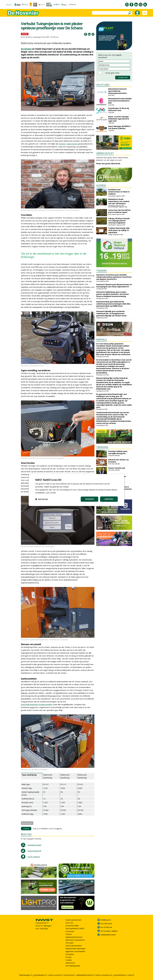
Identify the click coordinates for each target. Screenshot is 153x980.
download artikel (34, 845)
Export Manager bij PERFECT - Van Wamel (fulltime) (120, 127)
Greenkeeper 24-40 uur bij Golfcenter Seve (119, 109)
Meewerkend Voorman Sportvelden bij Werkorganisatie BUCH (117, 91)
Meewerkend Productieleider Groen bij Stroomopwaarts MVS (120, 101)
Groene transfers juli (117, 468)
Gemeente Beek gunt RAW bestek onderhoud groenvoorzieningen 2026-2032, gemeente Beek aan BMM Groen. (113, 304)
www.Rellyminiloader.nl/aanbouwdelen (37, 704)
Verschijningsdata (73, 966)
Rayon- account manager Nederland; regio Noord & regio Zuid (118, 119)
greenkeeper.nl (40, 975)
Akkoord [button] (109, 499)
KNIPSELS (102, 340)
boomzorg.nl (69, 975)
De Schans (26, 49)
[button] (41, 499)
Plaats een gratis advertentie (108, 164)
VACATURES (103, 85)
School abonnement (74, 946)
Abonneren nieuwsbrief (75, 940)
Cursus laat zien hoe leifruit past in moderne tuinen (119, 211)
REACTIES (26, 834)
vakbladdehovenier (108, 935)
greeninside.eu (120, 975)
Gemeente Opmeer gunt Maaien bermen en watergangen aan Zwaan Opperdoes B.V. (114, 286)
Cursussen (70, 931)
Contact (69, 934)
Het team (70, 943)
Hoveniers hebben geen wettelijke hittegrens (118, 452)
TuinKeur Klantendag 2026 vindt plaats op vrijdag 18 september (119, 230)
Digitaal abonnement (74, 937)
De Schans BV (27, 823)
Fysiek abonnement (74, 920)
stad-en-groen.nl (55, 975)
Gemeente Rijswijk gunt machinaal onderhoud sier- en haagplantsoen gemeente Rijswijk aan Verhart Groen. (112, 313)
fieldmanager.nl (25, 975)
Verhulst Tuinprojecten (68, 144)
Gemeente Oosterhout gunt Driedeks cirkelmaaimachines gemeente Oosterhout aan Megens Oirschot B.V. (114, 277)
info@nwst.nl (106, 920)
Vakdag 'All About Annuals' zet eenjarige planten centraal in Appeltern (119, 221)
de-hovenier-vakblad (109, 931)
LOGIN (26, 829)
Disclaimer (70, 954)
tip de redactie (34, 857)
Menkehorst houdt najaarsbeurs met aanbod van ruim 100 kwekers (119, 201)
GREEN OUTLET (105, 153)
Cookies (69, 960)
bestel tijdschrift (34, 851)
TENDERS (101, 271)
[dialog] (76, 490)
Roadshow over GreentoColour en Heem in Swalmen (119, 192)
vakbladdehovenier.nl (85, 975)
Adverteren (70, 963)
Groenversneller (72, 926)
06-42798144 (106, 927)
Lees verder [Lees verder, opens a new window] (51, 493)
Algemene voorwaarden (75, 951)
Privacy (68, 957)
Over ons (69, 923)
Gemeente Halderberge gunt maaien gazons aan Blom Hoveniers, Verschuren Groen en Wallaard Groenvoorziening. (112, 294)
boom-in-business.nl (104, 975)
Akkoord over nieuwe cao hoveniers (118, 461)
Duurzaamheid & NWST (75, 928)
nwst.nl (131, 975)
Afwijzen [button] (89, 499)
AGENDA (101, 185)
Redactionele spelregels (75, 948)
